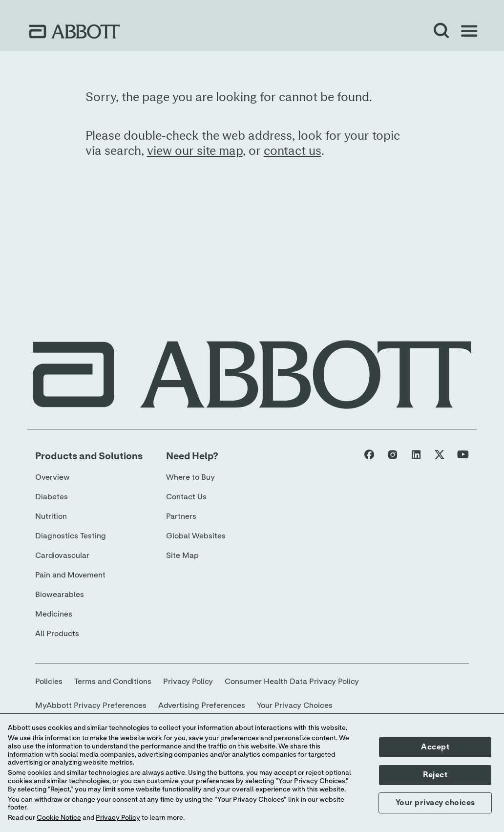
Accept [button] (435, 747)
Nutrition (51, 516)
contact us (293, 151)
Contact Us (186, 497)
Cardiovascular (62, 555)
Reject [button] (435, 775)
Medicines (54, 614)
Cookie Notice (59, 818)
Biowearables (60, 595)
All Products (57, 634)
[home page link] (74, 32)
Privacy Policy (188, 682)
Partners (181, 516)
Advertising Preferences (202, 705)
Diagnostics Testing (71, 536)
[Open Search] (441, 31)
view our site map (195, 151)
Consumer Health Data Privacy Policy (292, 682)
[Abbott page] (369, 457)
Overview (52, 477)
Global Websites (196, 536)
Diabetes (52, 497)
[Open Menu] (469, 31)
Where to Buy (190, 477)
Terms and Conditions (113, 682)
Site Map (182, 555)
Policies (49, 682)
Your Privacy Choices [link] (295, 705)
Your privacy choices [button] (435, 803)
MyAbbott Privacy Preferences (91, 705)
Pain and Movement (70, 575)
